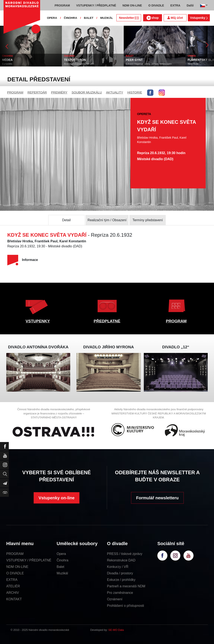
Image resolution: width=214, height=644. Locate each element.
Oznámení (115, 599)
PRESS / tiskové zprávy (125, 554)
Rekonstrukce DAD (121, 560)
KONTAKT (14, 599)
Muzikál (62, 573)
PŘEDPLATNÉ (107, 321)
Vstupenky (199, 18)
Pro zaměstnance (120, 593)
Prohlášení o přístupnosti (125, 606)
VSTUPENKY (38, 321)
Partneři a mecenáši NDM (126, 586)
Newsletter (129, 18)
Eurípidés (7, 64)
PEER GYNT (134, 60)
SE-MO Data (116, 630)
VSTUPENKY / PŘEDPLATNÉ (29, 560)
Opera (61, 554)
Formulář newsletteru (157, 498)
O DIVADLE (15, 573)
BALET (89, 18)
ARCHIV (13, 593)
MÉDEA (7, 60)
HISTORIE (135, 92)
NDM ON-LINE (17, 567)
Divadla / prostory (120, 573)
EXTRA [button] (175, 5)
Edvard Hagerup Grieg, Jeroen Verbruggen (149, 64)
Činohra (62, 560)
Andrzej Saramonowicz (76, 64)
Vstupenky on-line (56, 498)
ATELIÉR (13, 586)
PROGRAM (15, 92)
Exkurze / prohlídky (121, 580)
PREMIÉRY (59, 92)
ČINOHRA (71, 18)
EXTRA (12, 580)
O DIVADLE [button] (156, 5)
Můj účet (175, 18)
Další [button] (190, 5)
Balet (60, 567)
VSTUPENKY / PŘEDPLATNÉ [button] (96, 5)
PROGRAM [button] (62, 5)
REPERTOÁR (37, 92)
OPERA (52, 18)
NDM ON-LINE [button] (132, 5)
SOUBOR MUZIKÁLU (87, 92)
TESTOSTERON (75, 60)
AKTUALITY (115, 92)
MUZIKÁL (106, 18)
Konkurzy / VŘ (118, 567)
